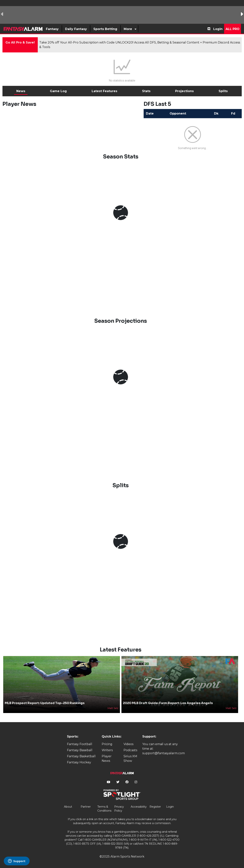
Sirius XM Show (130, 759)
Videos (128, 744)
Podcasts (130, 750)
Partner (86, 807)
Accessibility (139, 807)
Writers (107, 750)
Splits (223, 91)
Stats (146, 91)
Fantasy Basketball (81, 756)
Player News (107, 759)
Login (218, 29)
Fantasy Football (80, 744)
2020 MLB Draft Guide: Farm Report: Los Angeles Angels (168, 703)
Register (155, 807)
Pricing (107, 744)
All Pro (233, 29)
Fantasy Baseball (80, 750)
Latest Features (104, 91)
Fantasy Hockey (79, 762)
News (21, 91)
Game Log (58, 91)
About (68, 807)
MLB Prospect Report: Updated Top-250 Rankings (45, 703)
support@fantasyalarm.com (164, 753)
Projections (184, 91)
